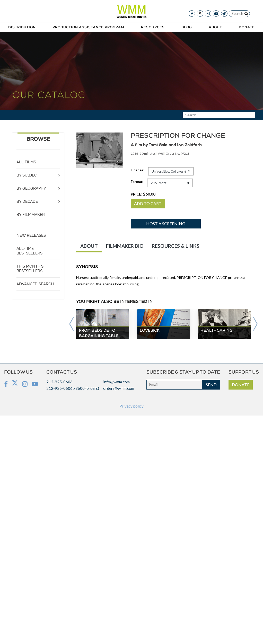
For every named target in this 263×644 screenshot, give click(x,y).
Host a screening (166, 223)
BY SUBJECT (28, 175)
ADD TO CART (148, 203)
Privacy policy (131, 406)
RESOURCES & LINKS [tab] (176, 246)
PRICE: (143, 194)
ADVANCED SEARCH (35, 284)
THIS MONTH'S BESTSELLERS (30, 269)
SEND (211, 385)
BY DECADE (27, 201)
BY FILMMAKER (31, 215)
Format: (137, 182)
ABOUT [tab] (89, 246)
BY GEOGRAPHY (31, 188)
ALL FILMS (26, 162)
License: (137, 170)
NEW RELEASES (31, 235)
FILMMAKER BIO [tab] (125, 246)
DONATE (241, 385)
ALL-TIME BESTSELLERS (29, 251)
